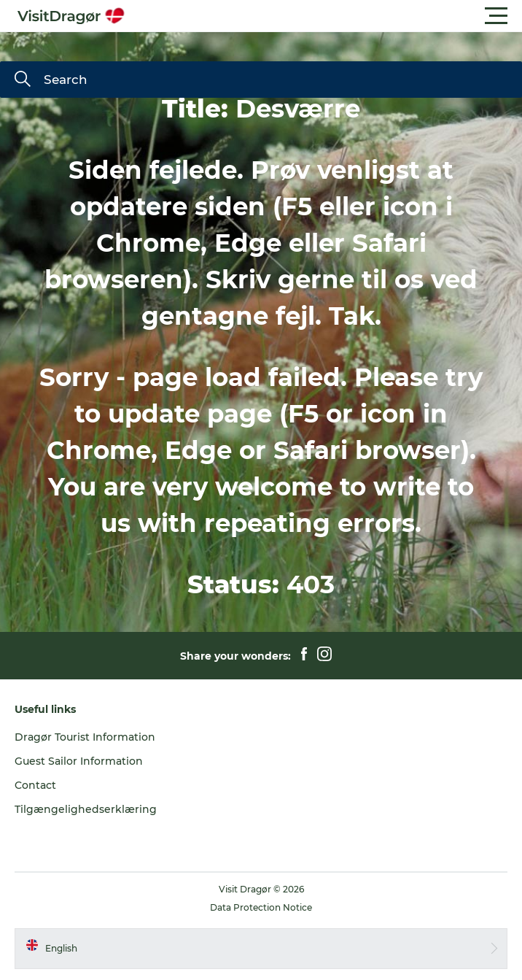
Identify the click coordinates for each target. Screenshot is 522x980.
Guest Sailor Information (79, 761)
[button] (327, 16)
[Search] (23, 80)
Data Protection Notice (261, 907)
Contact (35, 785)
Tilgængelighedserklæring (86, 809)
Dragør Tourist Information (85, 737)
